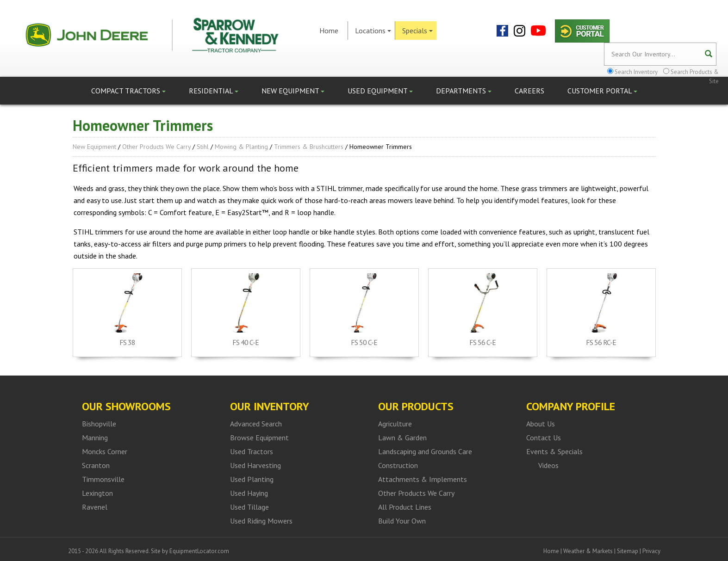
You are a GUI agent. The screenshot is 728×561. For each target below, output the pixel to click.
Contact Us (544, 438)
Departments (464, 91)
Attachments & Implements (423, 479)
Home (329, 31)
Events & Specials (554, 451)
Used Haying (249, 493)
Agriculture (395, 424)
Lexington (97, 493)
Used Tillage (249, 507)
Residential (214, 91)
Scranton (96, 465)
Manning (95, 438)
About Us (541, 424)
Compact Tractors (128, 91)
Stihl (203, 147)
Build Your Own (402, 521)
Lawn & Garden (402, 438)
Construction (398, 465)
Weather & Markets (588, 551)
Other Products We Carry (156, 147)
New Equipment (293, 91)
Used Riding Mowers (261, 521)
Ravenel (95, 507)
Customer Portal (602, 91)
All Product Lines (405, 507)
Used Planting (252, 479)
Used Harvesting (255, 465)
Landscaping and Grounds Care (425, 451)
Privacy (651, 551)
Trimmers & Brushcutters (309, 147)
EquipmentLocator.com (199, 551)
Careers (529, 91)
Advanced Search (256, 424)
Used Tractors (252, 451)
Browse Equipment (259, 438)
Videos (548, 465)
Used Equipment (380, 91)
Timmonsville (103, 479)
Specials (417, 31)
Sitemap (628, 551)
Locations (373, 31)
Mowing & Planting (241, 147)
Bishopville (99, 424)
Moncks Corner (105, 451)
